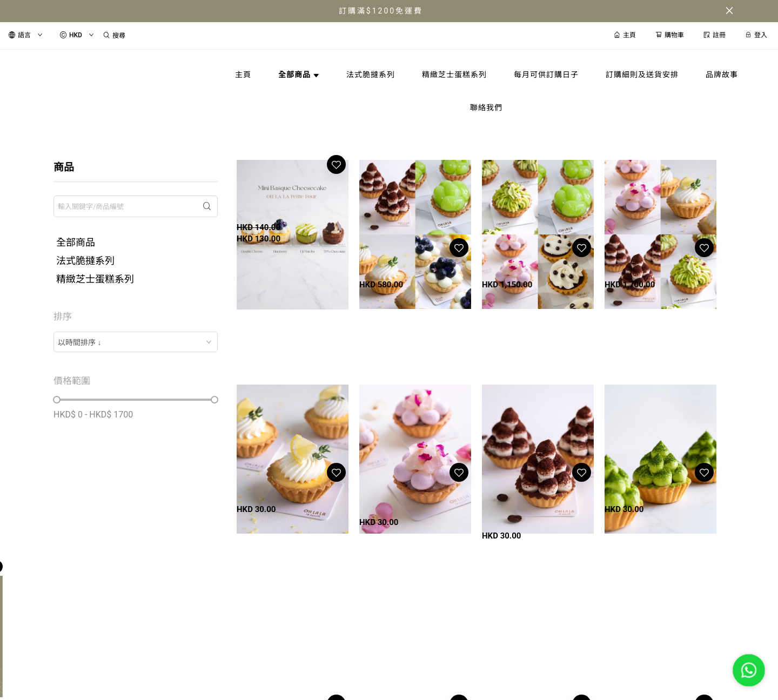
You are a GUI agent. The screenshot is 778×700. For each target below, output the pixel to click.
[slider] (57, 400)
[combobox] (136, 342)
